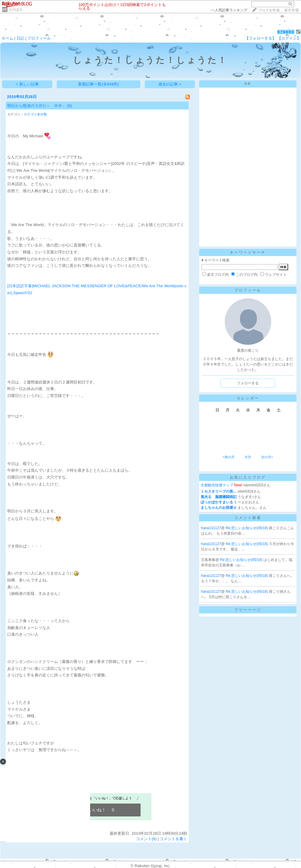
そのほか (16, 10)
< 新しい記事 (27, 84)
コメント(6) (146, 839)
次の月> (267, 457)
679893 (286, 32)
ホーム (7, 38)
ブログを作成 (269, 10)
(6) (69, 106)
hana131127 (211, 528)
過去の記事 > (170, 84)
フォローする (248, 383)
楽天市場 (291, 10)
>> (229, 10)
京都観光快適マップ (217, 485)
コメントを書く (173, 839)
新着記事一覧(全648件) (98, 84)
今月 (248, 457)
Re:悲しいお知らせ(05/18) (247, 528)
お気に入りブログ (248, 477)
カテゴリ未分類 (35, 114)
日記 (20, 38)
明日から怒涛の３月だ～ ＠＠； (36, 106)
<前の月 (228, 457)
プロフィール (39, 38)
